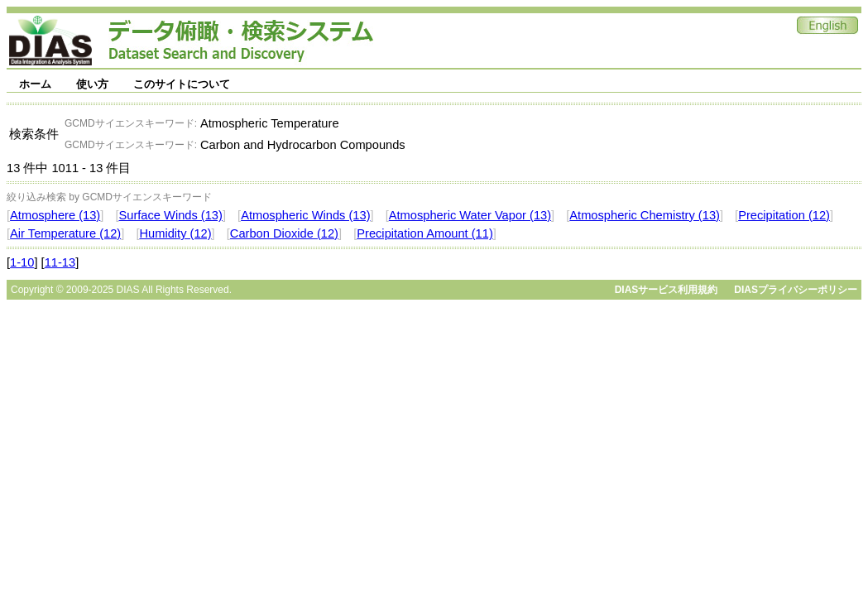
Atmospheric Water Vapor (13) (470, 215)
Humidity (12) (175, 233)
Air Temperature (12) (65, 233)
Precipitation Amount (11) (425, 233)
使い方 (92, 84)
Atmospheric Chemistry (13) (645, 215)
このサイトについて (182, 84)
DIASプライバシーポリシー (796, 290)
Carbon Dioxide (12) (284, 233)
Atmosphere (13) (55, 215)
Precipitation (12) (784, 215)
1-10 (22, 262)
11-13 (60, 262)
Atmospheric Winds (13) (305, 215)
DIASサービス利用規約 (667, 290)
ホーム (35, 84)
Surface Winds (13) (170, 215)
